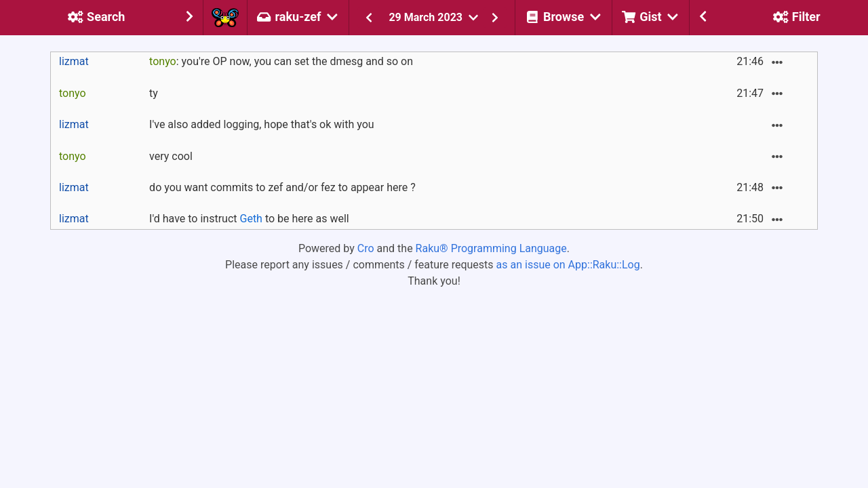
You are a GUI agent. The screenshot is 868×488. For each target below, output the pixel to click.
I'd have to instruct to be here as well (249, 219)
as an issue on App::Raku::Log (568, 265)
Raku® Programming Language (491, 248)
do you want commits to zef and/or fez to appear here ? (282, 187)
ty (154, 93)
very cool (171, 156)
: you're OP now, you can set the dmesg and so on (281, 61)
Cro (366, 248)
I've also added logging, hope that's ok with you (262, 124)
